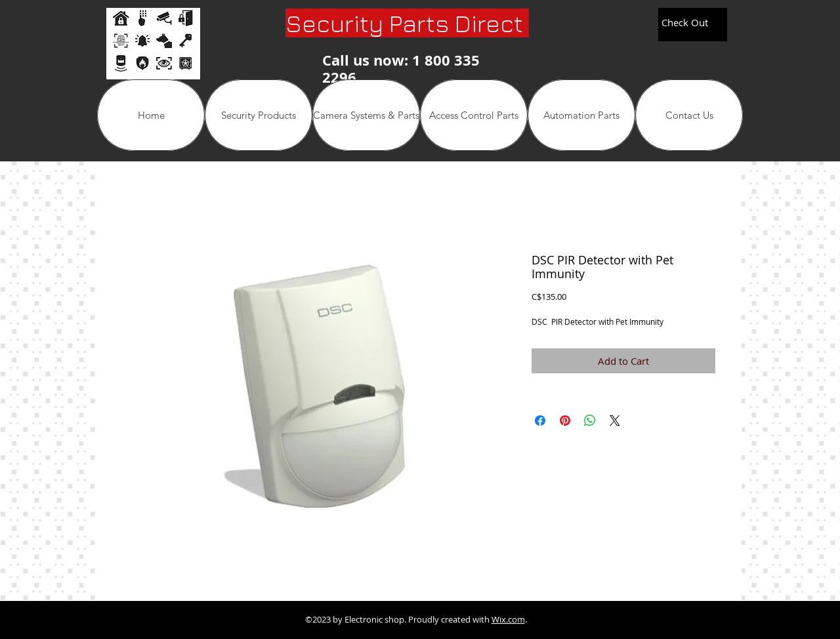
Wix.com (508, 619)
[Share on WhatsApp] (590, 421)
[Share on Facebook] (540, 421)
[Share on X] (615, 421)
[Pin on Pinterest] (565, 421)
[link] (691, 23)
